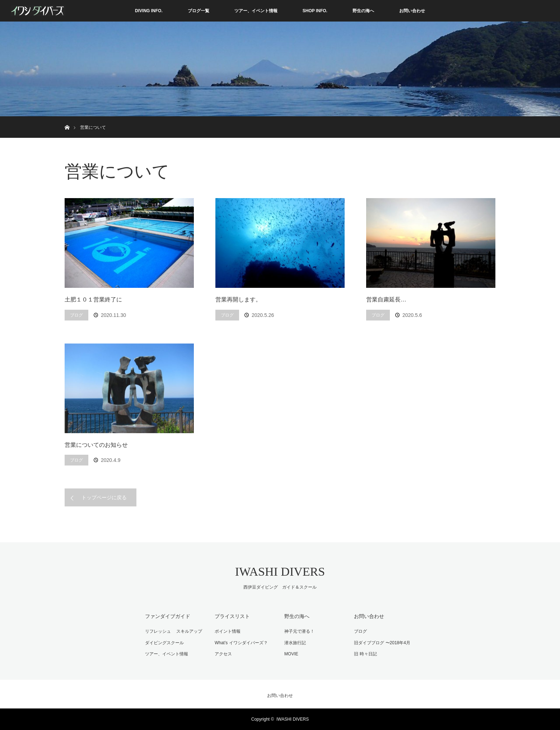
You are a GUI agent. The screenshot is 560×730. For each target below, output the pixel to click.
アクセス (223, 654)
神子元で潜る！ (299, 631)
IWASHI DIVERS (280, 572)
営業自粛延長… (386, 300)
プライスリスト (232, 616)
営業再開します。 (238, 300)
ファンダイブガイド (168, 616)
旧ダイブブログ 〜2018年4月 (382, 643)
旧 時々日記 (365, 654)
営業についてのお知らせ (96, 445)
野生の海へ (363, 11)
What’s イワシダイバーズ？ (241, 643)
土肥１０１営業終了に (93, 300)
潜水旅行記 (295, 643)
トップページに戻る (104, 497)
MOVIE (291, 654)
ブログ (76, 315)
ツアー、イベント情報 (256, 11)
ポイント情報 (228, 631)
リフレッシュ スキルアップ (174, 631)
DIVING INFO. (149, 11)
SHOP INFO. (315, 11)
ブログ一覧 (199, 11)
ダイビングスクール (164, 643)
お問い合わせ (412, 11)
